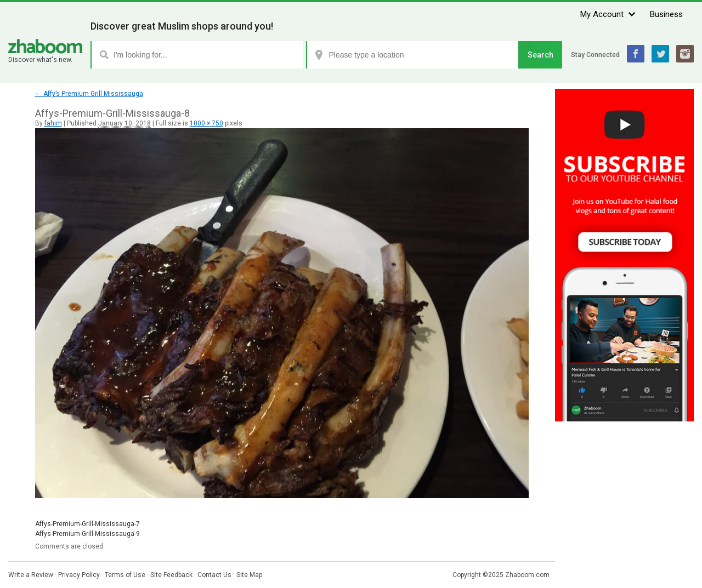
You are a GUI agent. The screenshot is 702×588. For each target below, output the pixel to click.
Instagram (685, 54)
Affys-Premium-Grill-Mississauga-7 (87, 524)
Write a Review (31, 575)
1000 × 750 (206, 123)
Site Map (249, 575)
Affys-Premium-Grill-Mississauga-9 (87, 534)
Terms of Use (125, 575)
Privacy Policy (79, 575)
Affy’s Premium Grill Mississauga (89, 94)
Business (666, 14)
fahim (53, 123)
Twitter (660, 54)
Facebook (636, 54)
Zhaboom (45, 46)
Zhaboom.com (527, 575)
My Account (602, 14)
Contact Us (214, 575)
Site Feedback (171, 575)
